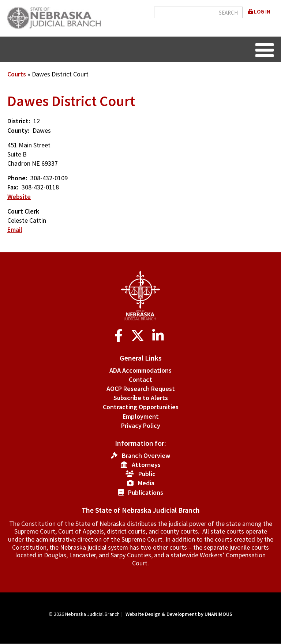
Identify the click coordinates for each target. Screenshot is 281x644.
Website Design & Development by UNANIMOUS (179, 614)
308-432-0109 (49, 178)
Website (19, 197)
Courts (17, 74)
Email (15, 229)
